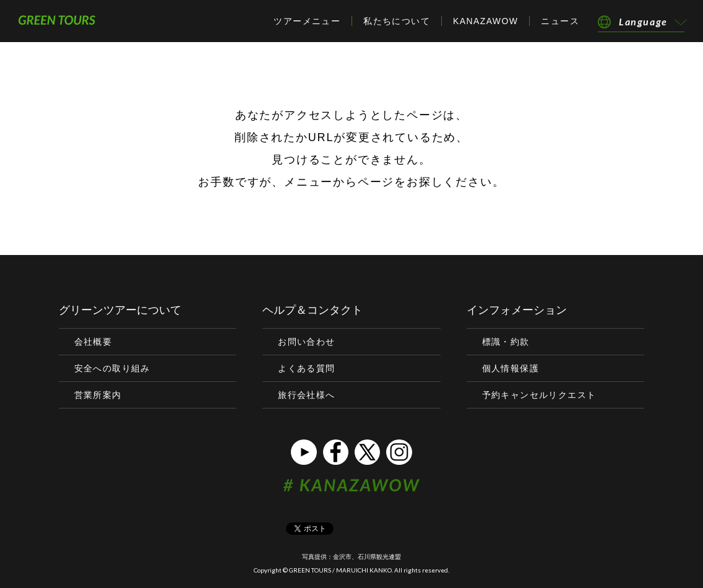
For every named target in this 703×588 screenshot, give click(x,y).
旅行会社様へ (306, 395)
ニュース (560, 21)
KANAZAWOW (485, 21)
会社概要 (93, 342)
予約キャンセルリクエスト (539, 395)
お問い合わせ (306, 342)
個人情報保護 (511, 368)
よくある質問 (306, 368)
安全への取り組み (112, 368)
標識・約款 (506, 342)
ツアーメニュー (307, 21)
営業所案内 (98, 395)
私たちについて (397, 21)
